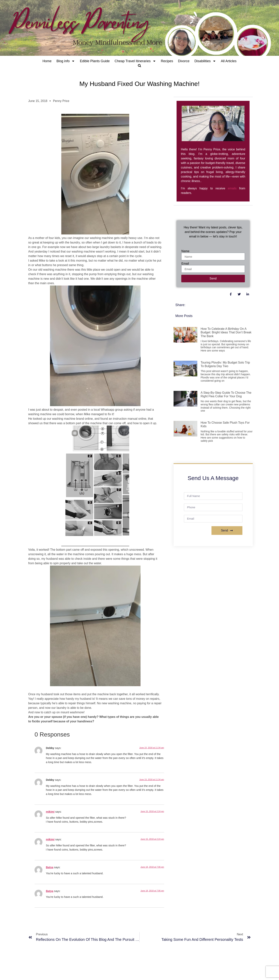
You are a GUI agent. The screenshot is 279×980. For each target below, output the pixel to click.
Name (185, 251)
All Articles (229, 61)
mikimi (50, 812)
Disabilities (205, 61)
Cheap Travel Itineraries (135, 61)
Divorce (184, 61)
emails (232, 188)
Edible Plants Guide (95, 61)
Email (185, 264)
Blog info (66, 61)
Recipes (167, 61)
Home (47, 61)
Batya (50, 867)
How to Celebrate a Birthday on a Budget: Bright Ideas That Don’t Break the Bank (226, 332)
